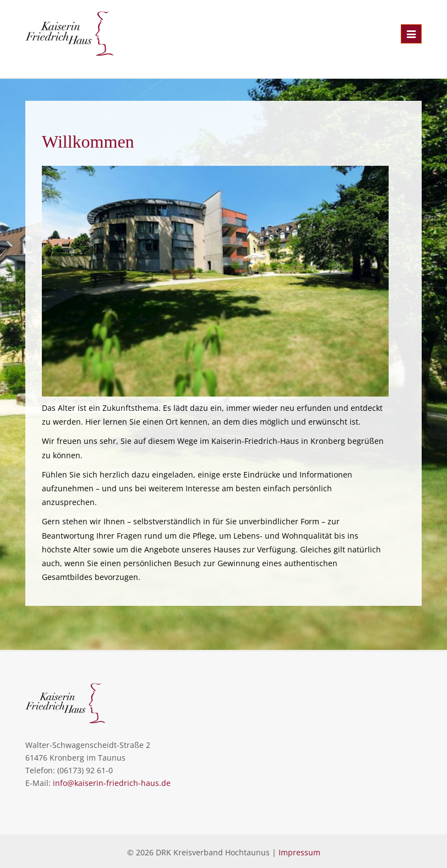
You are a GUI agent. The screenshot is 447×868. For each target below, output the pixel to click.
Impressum (299, 852)
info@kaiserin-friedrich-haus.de (112, 783)
